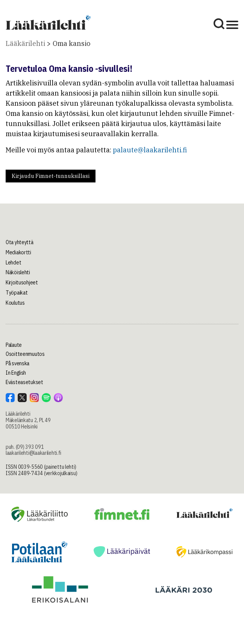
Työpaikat (17, 293)
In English (16, 373)
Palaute (14, 345)
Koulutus (15, 303)
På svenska (17, 363)
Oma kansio (71, 43)
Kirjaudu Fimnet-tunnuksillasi (51, 176)
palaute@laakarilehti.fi (150, 150)
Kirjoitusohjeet (22, 283)
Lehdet (13, 263)
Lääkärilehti (25, 43)
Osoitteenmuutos (25, 354)
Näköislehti (18, 272)
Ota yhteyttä (20, 242)
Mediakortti (18, 252)
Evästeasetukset (24, 382)
